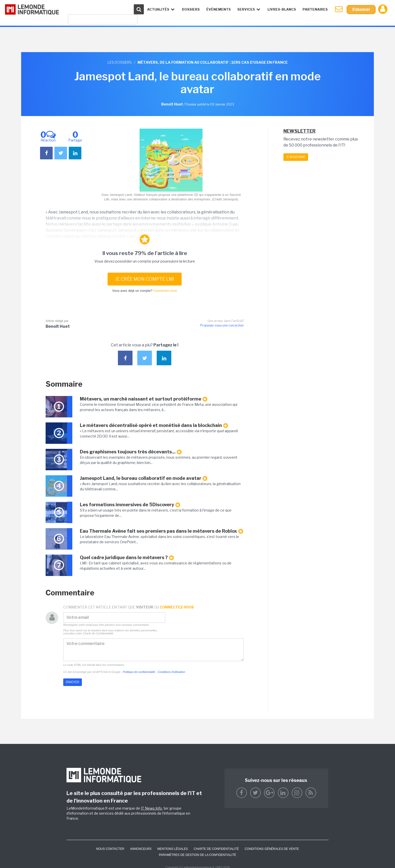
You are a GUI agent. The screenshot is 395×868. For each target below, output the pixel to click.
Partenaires (315, 9)
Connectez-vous (165, 291)
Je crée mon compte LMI (145, 279)
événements (219, 9)
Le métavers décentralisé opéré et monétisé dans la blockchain (154, 425)
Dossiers (191, 9)
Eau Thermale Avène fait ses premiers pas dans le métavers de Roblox (161, 531)
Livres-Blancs (282, 9)
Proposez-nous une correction (222, 325)
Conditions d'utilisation (171, 672)
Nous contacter (110, 849)
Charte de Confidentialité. (98, 633)
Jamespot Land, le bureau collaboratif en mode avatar (144, 478)
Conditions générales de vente (272, 849)
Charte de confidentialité (216, 849)
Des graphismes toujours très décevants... (131, 452)
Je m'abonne (296, 157)
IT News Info (151, 808)
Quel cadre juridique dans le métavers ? (127, 558)
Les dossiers (120, 62)
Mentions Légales (173, 849)
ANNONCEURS (141, 849)
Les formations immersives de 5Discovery (130, 505)
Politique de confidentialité (139, 672)
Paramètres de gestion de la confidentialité (198, 855)
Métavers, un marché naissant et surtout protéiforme (144, 399)
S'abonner (361, 9)
